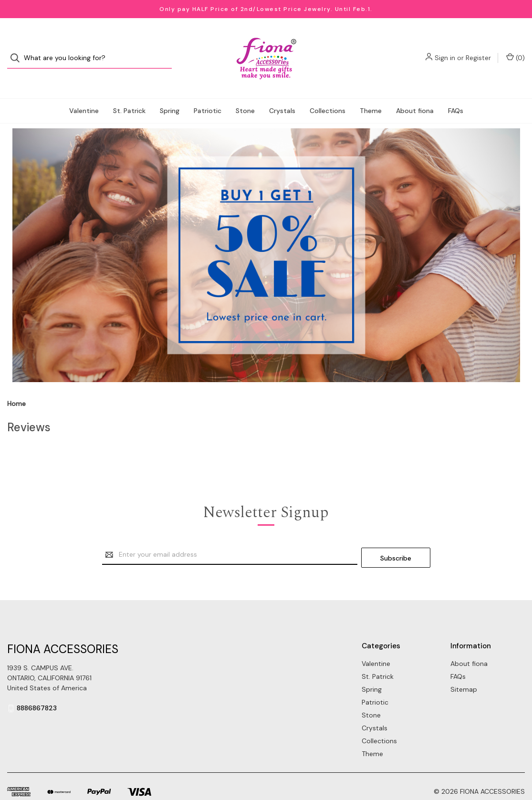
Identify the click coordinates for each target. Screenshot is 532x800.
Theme (371, 93)
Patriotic (208, 93)
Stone (245, 93)
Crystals (282, 93)
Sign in (445, 49)
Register (478, 49)
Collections (328, 93)
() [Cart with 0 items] (516, 49)
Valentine (84, 93)
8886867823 (37, 687)
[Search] (18, 49)
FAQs (456, 93)
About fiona (415, 93)
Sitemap (464, 668)
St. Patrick (129, 93)
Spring (170, 93)
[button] (266, 237)
